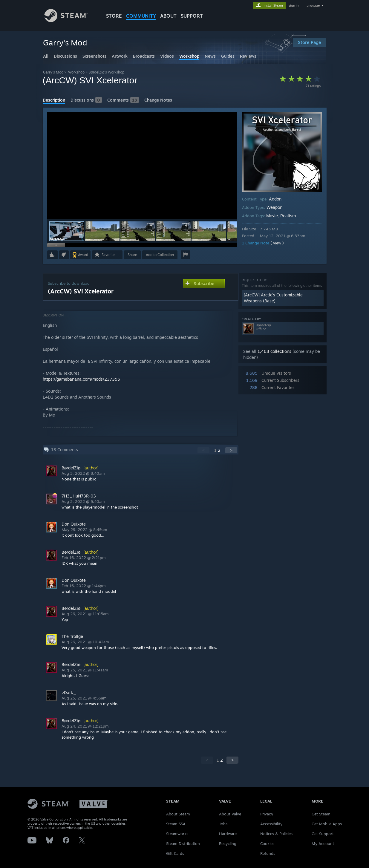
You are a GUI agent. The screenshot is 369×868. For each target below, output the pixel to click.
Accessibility (271, 824)
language (313, 5)
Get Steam (321, 814)
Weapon (274, 207)
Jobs (223, 824)
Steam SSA (176, 824)
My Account (323, 843)
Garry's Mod (53, 72)
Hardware (228, 834)
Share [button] (132, 255)
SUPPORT (192, 16)
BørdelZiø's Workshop (106, 72)
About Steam (178, 814)
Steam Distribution (183, 843)
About (168, 16)
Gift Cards (175, 853)
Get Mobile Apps (327, 824)
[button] (102, 231)
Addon (275, 199)
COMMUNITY (141, 16)
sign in (294, 5)
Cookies (267, 843)
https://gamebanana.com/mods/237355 (81, 379)
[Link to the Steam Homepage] (71, 20)
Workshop (76, 72)
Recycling (228, 843)
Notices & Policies (276, 834)
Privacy (267, 814)
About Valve (230, 814)
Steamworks (177, 834)
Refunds (268, 853)
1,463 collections (274, 351)
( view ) (277, 243)
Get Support (323, 834)
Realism (288, 216)
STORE (114, 16)
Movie (272, 216)
